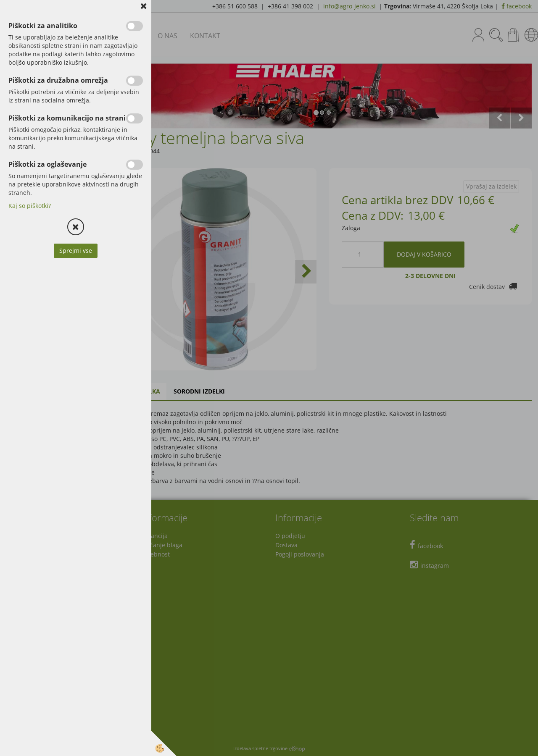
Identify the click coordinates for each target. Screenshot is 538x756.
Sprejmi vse (76, 251)
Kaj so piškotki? (30, 206)
